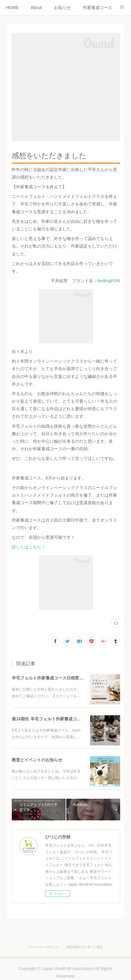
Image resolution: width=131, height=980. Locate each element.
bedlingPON (109, 281)
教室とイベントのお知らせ (37, 760)
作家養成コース (98, 8)
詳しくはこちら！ (29, 547)
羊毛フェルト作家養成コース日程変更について (56, 678)
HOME (12, 8)
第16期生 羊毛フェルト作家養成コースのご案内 (57, 719)
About (36, 8)
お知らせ (62, 8)
